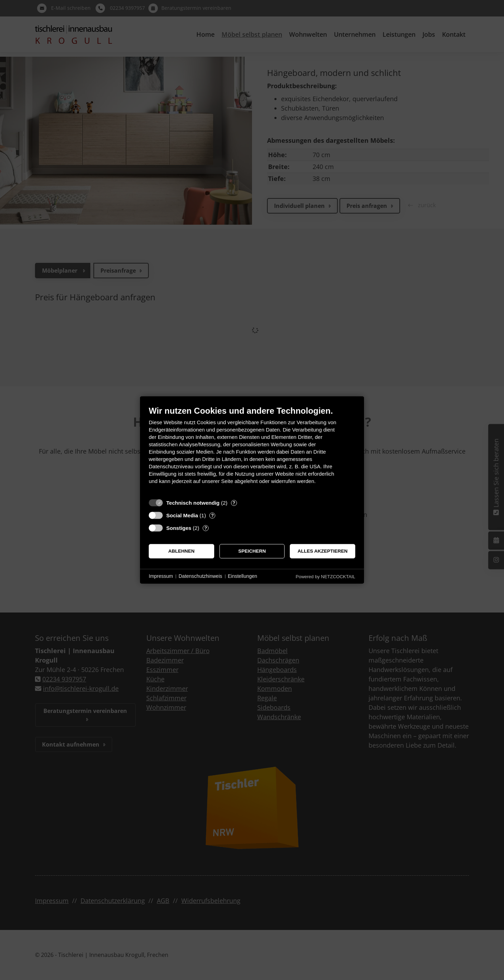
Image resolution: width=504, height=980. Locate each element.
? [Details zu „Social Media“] (212, 515)
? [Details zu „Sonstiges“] (206, 528)
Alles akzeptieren (323, 551)
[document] (252, 450)
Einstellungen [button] (243, 576)
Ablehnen (181, 551)
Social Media (182, 515)
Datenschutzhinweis (200, 576)
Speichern (252, 551)
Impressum (161, 576)
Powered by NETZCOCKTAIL (325, 577)
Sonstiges (179, 528)
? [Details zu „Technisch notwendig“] (234, 503)
